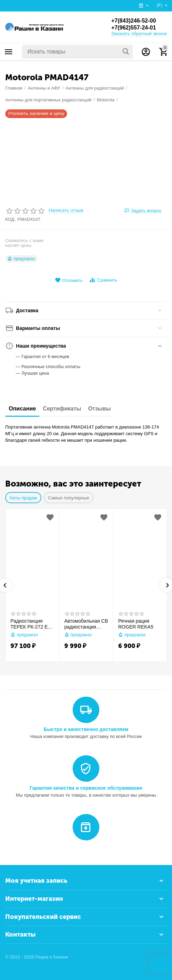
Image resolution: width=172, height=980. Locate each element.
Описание (22, 409)
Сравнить (103, 280)
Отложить (69, 280)
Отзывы (99, 409)
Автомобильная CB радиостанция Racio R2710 (86, 624)
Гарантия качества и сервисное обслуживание (86, 788)
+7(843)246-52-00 (134, 21)
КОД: (10, 219)
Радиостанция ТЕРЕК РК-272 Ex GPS (30, 624)
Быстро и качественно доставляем (86, 729)
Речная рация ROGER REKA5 (136, 624)
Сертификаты (62, 409)
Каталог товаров (9, 52)
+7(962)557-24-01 (134, 28)
